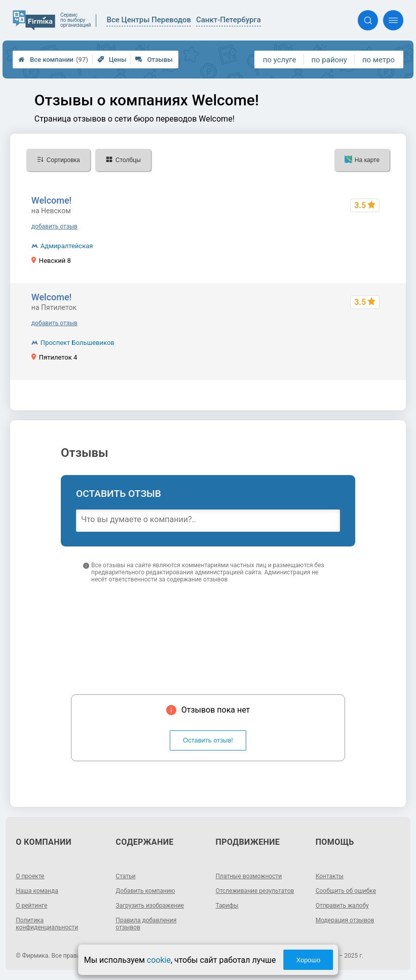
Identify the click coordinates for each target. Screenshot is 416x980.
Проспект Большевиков (78, 343)
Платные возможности (249, 876)
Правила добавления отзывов (146, 924)
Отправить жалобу (342, 906)
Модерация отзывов (345, 920)
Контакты (330, 876)
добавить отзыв (54, 226)
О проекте (30, 876)
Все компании (53, 60)
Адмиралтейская (67, 246)
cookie (159, 960)
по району (329, 60)
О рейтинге (31, 906)
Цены (112, 60)
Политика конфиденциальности (47, 924)
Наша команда (37, 891)
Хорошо (308, 960)
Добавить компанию (145, 891)
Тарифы (227, 906)
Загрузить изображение (150, 906)
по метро (379, 60)
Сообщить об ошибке (346, 891)
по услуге (280, 60)
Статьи (125, 876)
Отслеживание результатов (255, 891)
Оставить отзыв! (208, 740)
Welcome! (52, 200)
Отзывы (154, 60)
